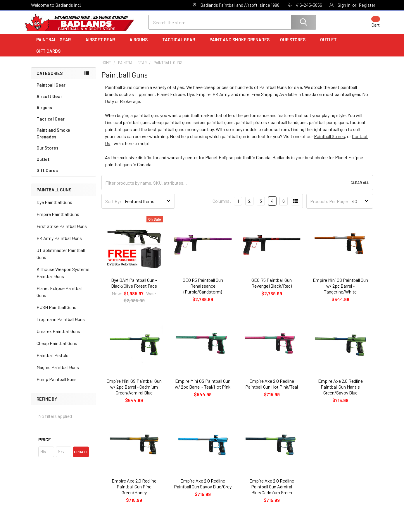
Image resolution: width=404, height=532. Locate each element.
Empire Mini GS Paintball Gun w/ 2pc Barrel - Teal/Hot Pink (203, 389)
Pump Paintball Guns (57, 384)
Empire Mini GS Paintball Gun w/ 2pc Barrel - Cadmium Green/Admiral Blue (134, 392)
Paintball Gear (56, 45)
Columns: (222, 206)
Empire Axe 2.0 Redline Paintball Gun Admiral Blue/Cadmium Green (272, 492)
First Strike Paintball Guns (62, 231)
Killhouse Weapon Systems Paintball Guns (63, 278)
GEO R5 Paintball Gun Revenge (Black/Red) (272, 288)
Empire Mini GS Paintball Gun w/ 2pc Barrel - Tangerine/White (340, 291)
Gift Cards (48, 56)
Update (81, 457)
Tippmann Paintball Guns (61, 324)
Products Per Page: (329, 206)
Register (367, 5)
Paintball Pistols (52, 360)
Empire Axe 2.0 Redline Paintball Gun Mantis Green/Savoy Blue (340, 392)
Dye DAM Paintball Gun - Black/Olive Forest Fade (134, 288)
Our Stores (295, 45)
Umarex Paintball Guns (58, 336)
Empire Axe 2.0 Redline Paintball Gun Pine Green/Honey (134, 492)
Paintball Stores (329, 141)
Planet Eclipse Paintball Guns (59, 297)
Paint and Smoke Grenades (240, 45)
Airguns (141, 45)
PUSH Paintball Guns (56, 312)
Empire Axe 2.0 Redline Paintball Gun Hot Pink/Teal (272, 389)
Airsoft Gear (102, 45)
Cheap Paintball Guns (57, 348)
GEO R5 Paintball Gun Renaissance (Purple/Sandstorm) (203, 291)
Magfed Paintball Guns (58, 372)
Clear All (360, 188)
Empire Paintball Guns (58, 219)
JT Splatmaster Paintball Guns (61, 259)
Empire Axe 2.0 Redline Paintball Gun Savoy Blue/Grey (203, 489)
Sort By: (113, 206)
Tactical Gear (181, 45)
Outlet (330, 45)
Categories (50, 78)
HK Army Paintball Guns (59, 243)
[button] (64, 445)
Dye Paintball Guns (54, 207)
